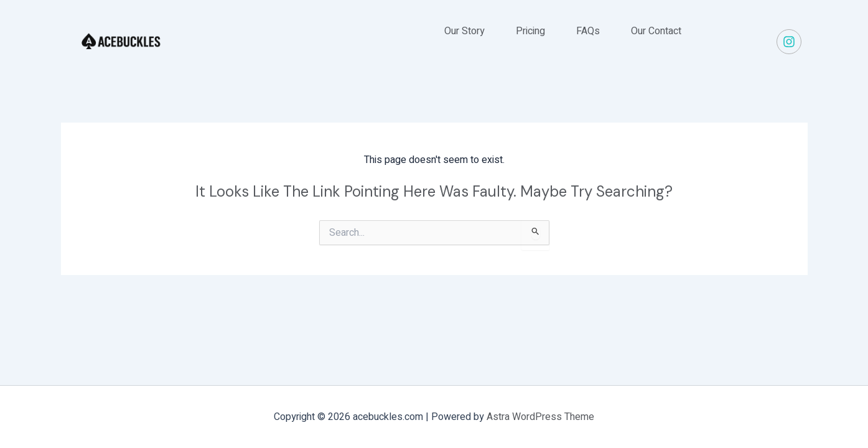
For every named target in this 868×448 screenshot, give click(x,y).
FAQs (588, 31)
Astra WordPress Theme (540, 417)
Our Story (464, 31)
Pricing (530, 31)
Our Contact (656, 31)
